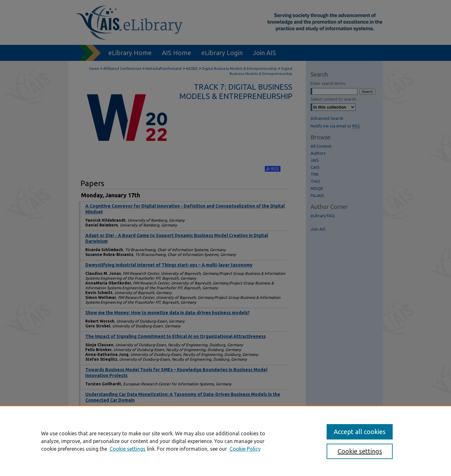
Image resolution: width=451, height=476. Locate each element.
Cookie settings (128, 449)
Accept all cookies (360, 432)
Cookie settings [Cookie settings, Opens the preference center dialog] (360, 451)
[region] (225, 441)
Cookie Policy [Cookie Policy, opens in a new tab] (245, 449)
